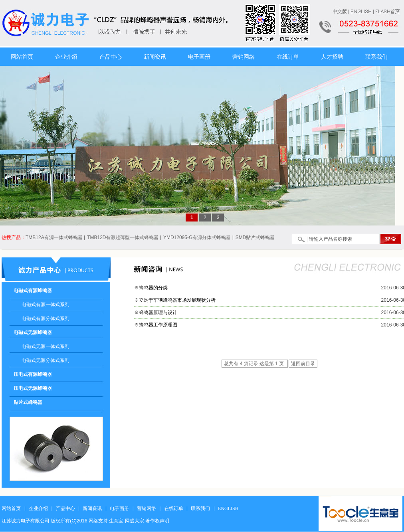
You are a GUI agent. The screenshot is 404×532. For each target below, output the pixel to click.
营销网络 (244, 57)
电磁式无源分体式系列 (46, 360)
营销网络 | (149, 508)
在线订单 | (176, 508)
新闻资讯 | (94, 508)
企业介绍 (66, 57)
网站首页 (22, 57)
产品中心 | (68, 508)
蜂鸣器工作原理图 (158, 325)
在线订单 (288, 57)
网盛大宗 (135, 521)
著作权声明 (157, 521)
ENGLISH (229, 508)
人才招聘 (332, 57)
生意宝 (116, 521)
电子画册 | (122, 508)
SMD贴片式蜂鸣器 (255, 237)
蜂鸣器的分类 (153, 288)
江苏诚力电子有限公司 (26, 521)
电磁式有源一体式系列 (46, 305)
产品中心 (111, 57)
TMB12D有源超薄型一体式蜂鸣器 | (124, 237)
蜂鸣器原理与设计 (158, 312)
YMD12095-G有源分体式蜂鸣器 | (198, 237)
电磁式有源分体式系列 (46, 318)
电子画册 (199, 57)
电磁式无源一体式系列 (46, 346)
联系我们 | (203, 508)
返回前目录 (303, 364)
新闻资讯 (155, 57)
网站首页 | (13, 508)
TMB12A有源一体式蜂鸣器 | (55, 237)
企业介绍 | (41, 508)
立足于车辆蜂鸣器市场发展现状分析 (177, 300)
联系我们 (376, 57)
